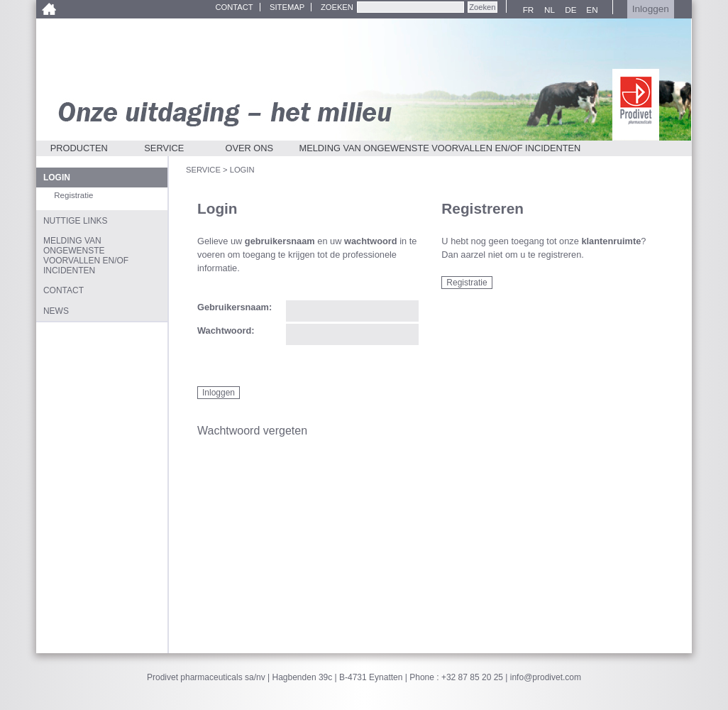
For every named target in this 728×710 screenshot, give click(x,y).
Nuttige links (76, 221)
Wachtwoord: (226, 331)
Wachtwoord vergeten (252, 431)
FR (526, 10)
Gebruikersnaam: (235, 308)
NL (547, 10)
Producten (79, 148)
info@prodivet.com (546, 677)
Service (164, 148)
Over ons (250, 148)
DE (569, 10)
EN (590, 10)
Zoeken (337, 7)
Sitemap (287, 7)
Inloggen (651, 9)
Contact (234, 7)
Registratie (467, 283)
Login (57, 177)
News (56, 311)
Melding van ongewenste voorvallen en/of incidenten (440, 148)
